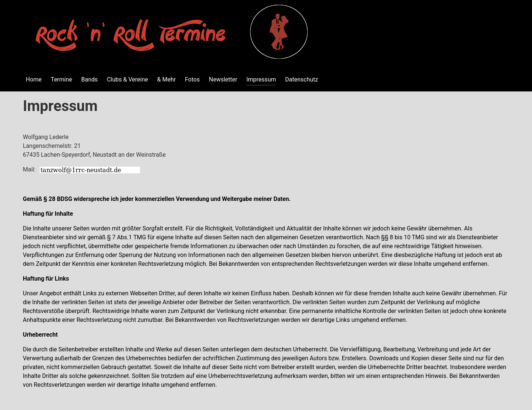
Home (34, 79)
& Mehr (167, 79)
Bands (90, 79)
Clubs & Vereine (127, 79)
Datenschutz (302, 79)
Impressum (261, 79)
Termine (62, 79)
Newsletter (223, 79)
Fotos (192, 79)
